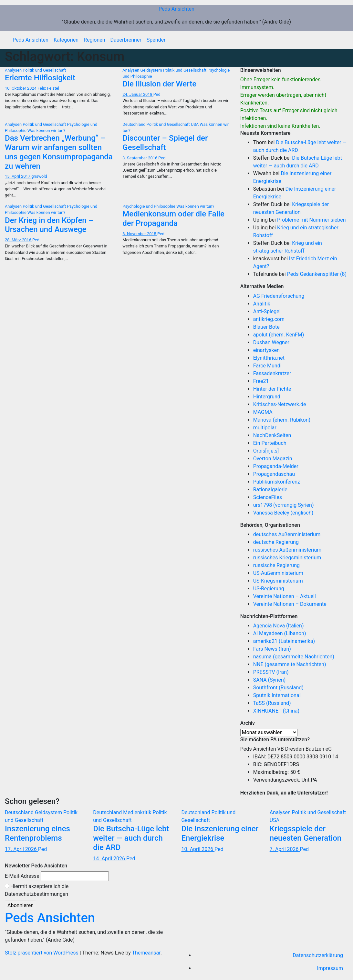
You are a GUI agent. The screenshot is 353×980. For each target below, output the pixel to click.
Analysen (14, 70)
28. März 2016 (19, 240)
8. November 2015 (140, 234)
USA (195, 124)
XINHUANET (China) (276, 711)
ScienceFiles (268, 497)
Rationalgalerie (270, 490)
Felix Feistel (48, 88)
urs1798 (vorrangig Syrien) (284, 505)
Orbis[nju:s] (266, 451)
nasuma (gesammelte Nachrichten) (294, 657)
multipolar (265, 428)
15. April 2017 (18, 176)
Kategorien (66, 40)
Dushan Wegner (271, 342)
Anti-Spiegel (267, 311)
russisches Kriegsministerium (287, 558)
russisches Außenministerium (287, 550)
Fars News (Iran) (272, 649)
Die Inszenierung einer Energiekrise (220, 833)
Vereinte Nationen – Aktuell (285, 596)
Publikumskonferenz (277, 482)
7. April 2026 (285, 849)
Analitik (262, 304)
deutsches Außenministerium (287, 534)
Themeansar (146, 953)
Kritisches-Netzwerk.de (280, 404)
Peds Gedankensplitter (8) (317, 274)
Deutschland (134, 124)
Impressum (330, 968)
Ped (157, 94)
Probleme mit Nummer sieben (311, 220)
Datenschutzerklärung (318, 955)
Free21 (261, 381)
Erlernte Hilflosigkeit (40, 78)
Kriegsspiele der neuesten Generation (306, 833)
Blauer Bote (266, 327)
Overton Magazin (273, 459)
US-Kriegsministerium (278, 581)
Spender (156, 40)
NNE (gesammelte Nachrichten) (290, 664)
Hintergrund (267, 397)
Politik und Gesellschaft (44, 70)
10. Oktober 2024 (21, 88)
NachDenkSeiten (272, 435)
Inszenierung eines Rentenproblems (37, 833)
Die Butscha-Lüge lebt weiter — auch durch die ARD (131, 838)
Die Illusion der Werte (159, 84)
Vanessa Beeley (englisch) (283, 513)
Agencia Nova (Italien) (279, 626)
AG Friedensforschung (279, 296)
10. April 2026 (198, 849)
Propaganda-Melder (276, 466)
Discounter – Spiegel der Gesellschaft (165, 143)
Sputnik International (277, 695)
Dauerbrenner (126, 40)
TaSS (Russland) (272, 703)
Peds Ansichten (176, 9)
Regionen (94, 40)
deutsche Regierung (276, 542)
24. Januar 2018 (138, 94)
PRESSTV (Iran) (271, 672)
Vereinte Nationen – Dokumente (290, 604)
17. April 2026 (21, 849)
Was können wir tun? (46, 130)
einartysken (266, 350)
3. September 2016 (140, 158)
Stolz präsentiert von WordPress (42, 953)
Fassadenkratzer (272, 373)
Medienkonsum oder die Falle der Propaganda (173, 219)
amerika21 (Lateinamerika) (284, 641)
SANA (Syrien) (270, 680)
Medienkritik (138, 812)
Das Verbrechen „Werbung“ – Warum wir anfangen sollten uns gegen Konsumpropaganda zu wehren (59, 152)
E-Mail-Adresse (22, 876)
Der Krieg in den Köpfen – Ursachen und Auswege (49, 225)
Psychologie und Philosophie (149, 206)
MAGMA (263, 412)
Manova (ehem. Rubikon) (282, 420)
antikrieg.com (269, 319)
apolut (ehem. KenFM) (279, 335)
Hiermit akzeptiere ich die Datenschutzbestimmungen (37, 890)
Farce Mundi (267, 366)
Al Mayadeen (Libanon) (280, 633)
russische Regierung (276, 565)
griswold (39, 176)
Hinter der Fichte (272, 389)
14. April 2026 (110, 859)
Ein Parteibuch (270, 443)
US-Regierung (269, 589)
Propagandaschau (274, 474)
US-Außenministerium (278, 573)
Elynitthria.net (269, 358)
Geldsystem (152, 70)
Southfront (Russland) (278, 688)
